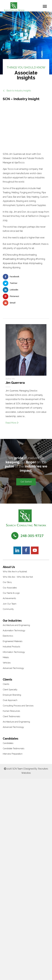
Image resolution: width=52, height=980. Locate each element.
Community (8, 609)
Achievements (9, 598)
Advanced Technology (13, 668)
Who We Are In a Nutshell (15, 572)
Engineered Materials (13, 641)
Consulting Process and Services (18, 706)
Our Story (7, 582)
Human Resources (11, 711)
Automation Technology (14, 631)
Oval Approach (10, 700)
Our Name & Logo (11, 593)
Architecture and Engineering (16, 625)
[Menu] (45, 6)
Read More (12, 423)
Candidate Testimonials (14, 749)
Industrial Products (11, 647)
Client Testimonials (11, 716)
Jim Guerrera (15, 383)
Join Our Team (10, 604)
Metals (6, 657)
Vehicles (7, 663)
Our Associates (10, 588)
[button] (17, 91)
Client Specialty (10, 690)
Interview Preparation (13, 754)
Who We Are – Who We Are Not (18, 577)
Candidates (8, 743)
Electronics (8, 636)
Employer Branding (12, 695)
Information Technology (14, 652)
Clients (6, 684)
